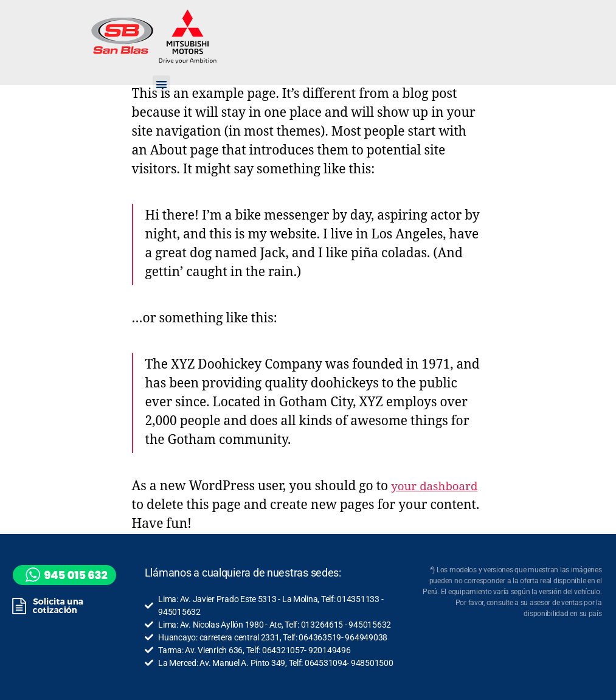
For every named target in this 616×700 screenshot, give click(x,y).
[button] (161, 84)
